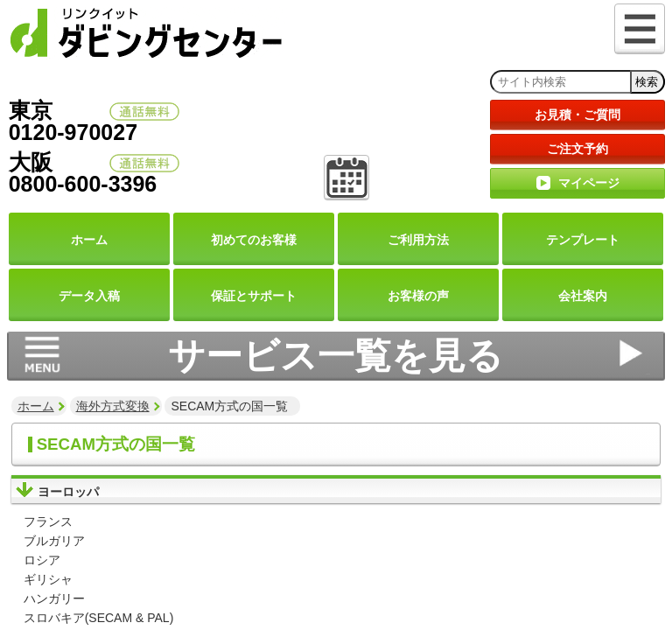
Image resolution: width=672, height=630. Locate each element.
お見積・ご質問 (577, 115)
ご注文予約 (577, 149)
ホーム (36, 406)
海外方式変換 (113, 406)
